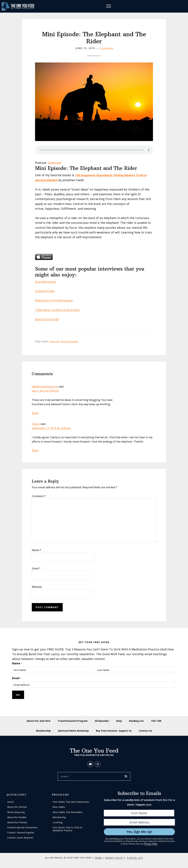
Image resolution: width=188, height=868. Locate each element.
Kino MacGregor (46, 282)
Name (37, 550)
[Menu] (109, 6)
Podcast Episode (69, 342)
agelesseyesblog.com (45, 387)
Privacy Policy (151, 844)
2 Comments (106, 48)
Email (36, 569)
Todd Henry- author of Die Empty (59, 310)
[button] (90, 765)
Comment (39, 496)
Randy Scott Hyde (47, 319)
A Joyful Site (136, 858)
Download (55, 163)
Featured (54, 342)
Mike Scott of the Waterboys (55, 301)
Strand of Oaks (46, 291)
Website (37, 587)
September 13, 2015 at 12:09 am (51, 428)
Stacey (36, 424)
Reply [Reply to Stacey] (35, 451)
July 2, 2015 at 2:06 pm (45, 391)
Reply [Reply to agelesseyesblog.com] (35, 413)
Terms (97, 858)
